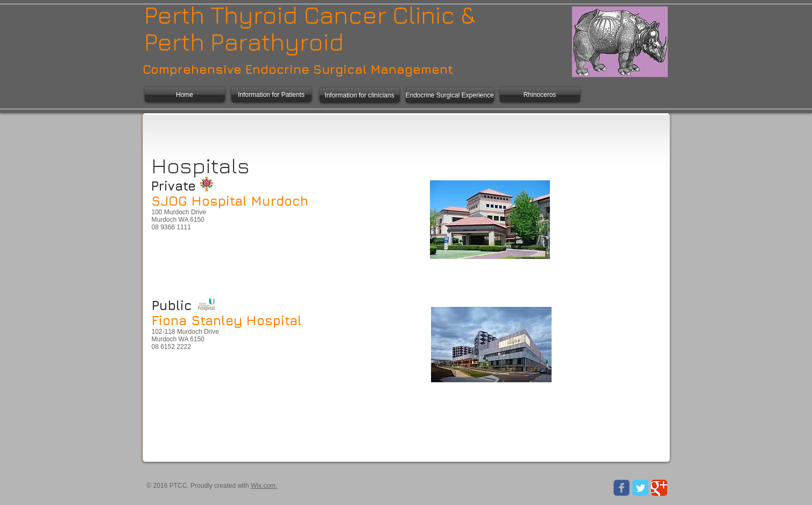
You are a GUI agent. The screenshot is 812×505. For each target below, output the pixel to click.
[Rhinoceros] (540, 95)
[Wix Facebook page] (622, 488)
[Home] (185, 95)
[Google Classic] (659, 488)
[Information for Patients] (271, 95)
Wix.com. (264, 486)
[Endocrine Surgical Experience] (450, 95)
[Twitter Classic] (640, 488)
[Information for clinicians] (360, 95)
